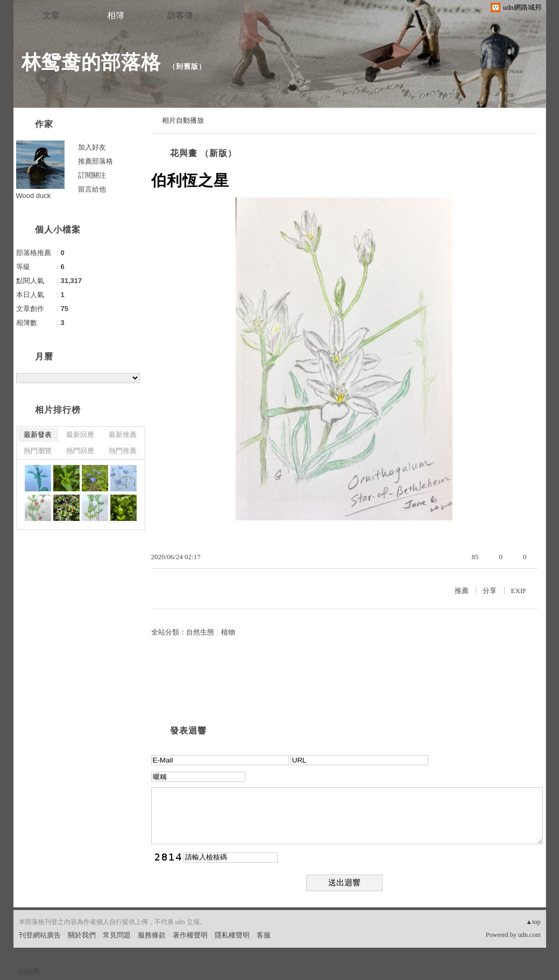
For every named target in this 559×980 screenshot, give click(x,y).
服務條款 (152, 935)
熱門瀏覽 (38, 451)
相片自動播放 (183, 120)
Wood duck (34, 196)
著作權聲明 (190, 935)
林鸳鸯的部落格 (91, 62)
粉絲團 (29, 972)
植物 (228, 632)
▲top (533, 922)
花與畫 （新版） (203, 153)
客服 (264, 935)
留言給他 (92, 189)
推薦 (462, 591)
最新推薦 (123, 435)
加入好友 (92, 147)
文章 (51, 15)
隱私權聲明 (232, 935)
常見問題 (117, 935)
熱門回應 (80, 451)
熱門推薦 (123, 451)
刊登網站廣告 (40, 935)
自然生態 (200, 632)
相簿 (116, 15)
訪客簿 (180, 15)
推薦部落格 (95, 161)
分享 (490, 591)
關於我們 (82, 935)
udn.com (529, 935)
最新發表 (38, 435)
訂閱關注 (92, 175)
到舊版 (187, 66)
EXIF (519, 591)
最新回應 (80, 435)
